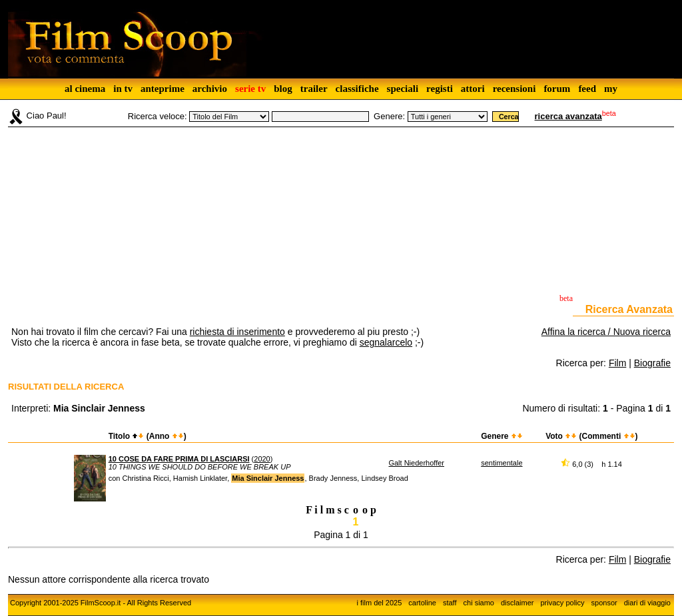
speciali (403, 89)
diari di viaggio (647, 603)
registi (440, 89)
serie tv (250, 89)
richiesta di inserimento (237, 332)
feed (587, 89)
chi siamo (479, 603)
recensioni (514, 89)
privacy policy (563, 603)
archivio (210, 89)
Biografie (652, 363)
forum (557, 89)
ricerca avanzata (568, 116)
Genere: (389, 116)
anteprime (163, 89)
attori (473, 89)
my (611, 89)
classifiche (357, 89)
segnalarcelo (386, 342)
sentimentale (502, 463)
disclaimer (517, 603)
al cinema (85, 89)
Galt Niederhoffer (416, 463)
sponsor (604, 603)
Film (617, 363)
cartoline (422, 603)
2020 (262, 459)
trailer (314, 89)
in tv (123, 89)
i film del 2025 (379, 603)
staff (450, 603)
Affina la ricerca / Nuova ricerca (606, 332)
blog (283, 89)
